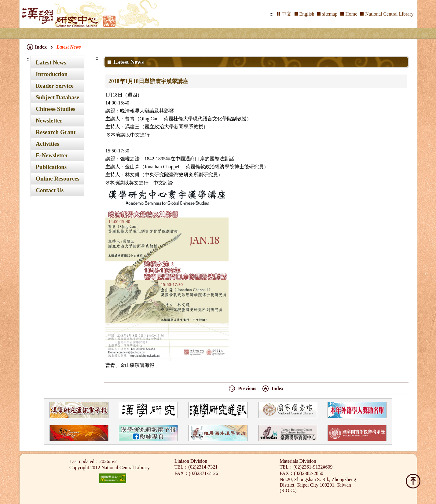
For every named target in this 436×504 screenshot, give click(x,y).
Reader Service (55, 86)
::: (271, 14)
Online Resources (58, 179)
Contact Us (50, 190)
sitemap (330, 14)
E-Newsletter (52, 155)
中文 (287, 14)
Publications (51, 167)
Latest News (51, 62)
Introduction (52, 74)
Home (351, 14)
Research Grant (56, 132)
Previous (247, 388)
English (307, 14)
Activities (48, 144)
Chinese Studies (56, 109)
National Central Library (389, 14)
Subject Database (57, 97)
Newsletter (49, 121)
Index (41, 47)
